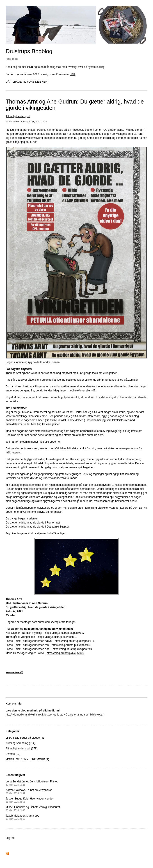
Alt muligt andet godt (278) (22, 749)
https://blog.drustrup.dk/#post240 (72, 649)
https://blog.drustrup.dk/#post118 (58, 637)
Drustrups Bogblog (29, 51)
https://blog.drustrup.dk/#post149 (72, 645)
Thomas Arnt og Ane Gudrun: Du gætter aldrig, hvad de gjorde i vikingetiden (75, 105)
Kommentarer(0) (14, 673)
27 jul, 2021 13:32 (38, 122)
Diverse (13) (13, 754)
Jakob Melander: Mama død (22, 817)
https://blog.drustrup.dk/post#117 (65, 633)
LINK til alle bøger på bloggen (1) (25, 738)
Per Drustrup (22, 122)
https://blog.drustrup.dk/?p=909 (65, 653)
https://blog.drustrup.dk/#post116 (74, 641)
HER (30, 67)
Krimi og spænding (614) (20, 743)
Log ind (10, 838)
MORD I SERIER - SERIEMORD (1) (27, 759)
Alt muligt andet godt (18, 116)
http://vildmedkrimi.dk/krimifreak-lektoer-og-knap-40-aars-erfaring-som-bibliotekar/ (54, 715)
